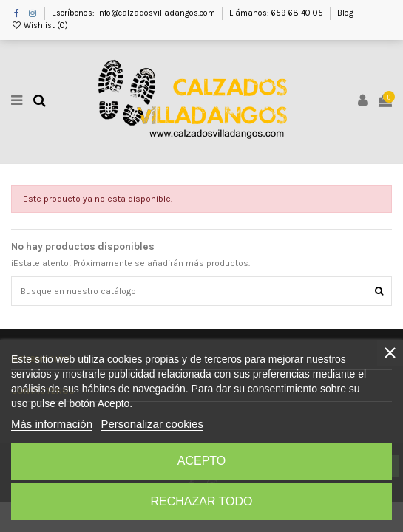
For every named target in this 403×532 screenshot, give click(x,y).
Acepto (202, 461)
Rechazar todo (201, 501)
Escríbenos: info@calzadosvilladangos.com (135, 13)
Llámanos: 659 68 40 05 (277, 13)
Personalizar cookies (152, 424)
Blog (345, 13)
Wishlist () (40, 25)
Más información (52, 424)
